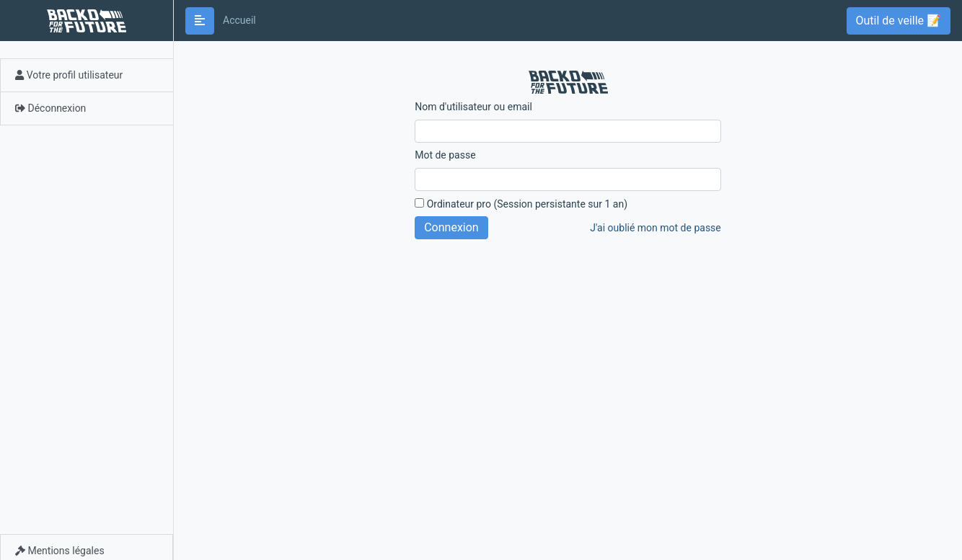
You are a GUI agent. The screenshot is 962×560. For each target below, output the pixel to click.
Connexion (451, 227)
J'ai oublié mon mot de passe (656, 228)
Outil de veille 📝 (899, 21)
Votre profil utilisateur (69, 75)
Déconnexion (50, 108)
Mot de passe (445, 155)
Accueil (239, 20)
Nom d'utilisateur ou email (473, 107)
